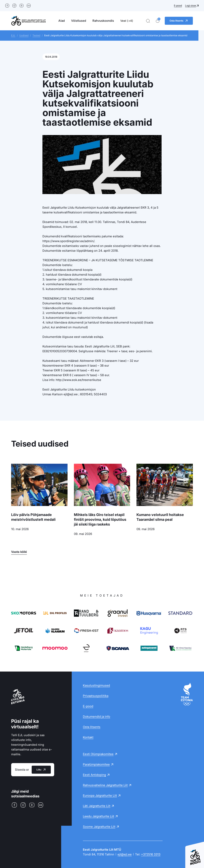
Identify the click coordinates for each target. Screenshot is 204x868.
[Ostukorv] (158, 21)
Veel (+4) (127, 21)
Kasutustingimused (96, 685)
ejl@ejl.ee (125, 854)
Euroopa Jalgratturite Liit (100, 796)
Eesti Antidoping (94, 775)
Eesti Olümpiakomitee (98, 754)
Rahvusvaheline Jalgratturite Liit (105, 785)
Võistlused (79, 21)
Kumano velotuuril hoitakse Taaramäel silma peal (160, 517)
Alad (62, 21)
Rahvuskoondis (103, 21)
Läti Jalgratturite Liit (97, 806)
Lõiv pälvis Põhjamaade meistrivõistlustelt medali (33, 517)
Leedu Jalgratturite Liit (99, 816)
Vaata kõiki (19, 552)
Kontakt (88, 737)
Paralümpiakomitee (96, 764)
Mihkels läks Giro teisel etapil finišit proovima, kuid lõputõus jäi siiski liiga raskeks (100, 519)
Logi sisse (191, 5)
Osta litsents (92, 727)
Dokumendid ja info (97, 717)
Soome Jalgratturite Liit (99, 827)
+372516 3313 (151, 854)
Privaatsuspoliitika (96, 696)
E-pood (178, 5)
